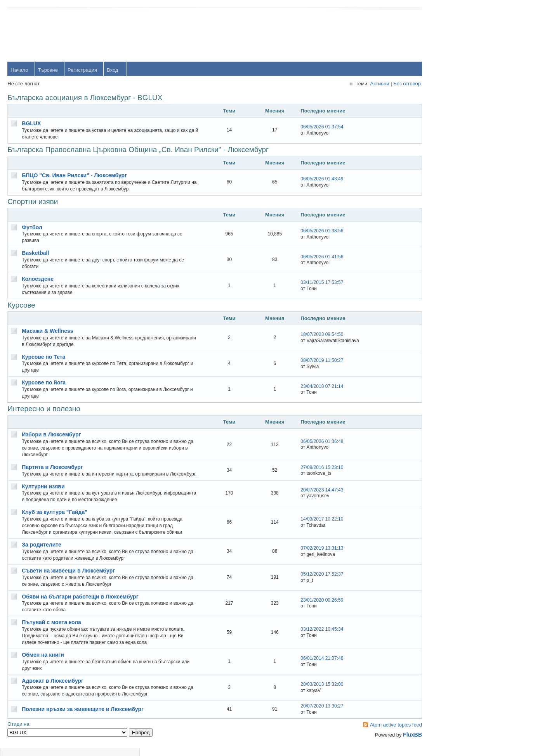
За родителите (42, 552)
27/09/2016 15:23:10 (315, 471)
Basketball (36, 253)
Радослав (466, 263)
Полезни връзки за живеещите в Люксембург (83, 716)
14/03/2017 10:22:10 (315, 526)
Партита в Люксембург (53, 467)
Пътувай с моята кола (52, 629)
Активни (369, 84)
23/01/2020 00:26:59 (315, 607)
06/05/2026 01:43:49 (315, 179)
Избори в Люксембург (52, 435)
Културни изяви (43, 493)
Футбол (32, 227)
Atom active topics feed (385, 732)
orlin (459, 162)
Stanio (462, 364)
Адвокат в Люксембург (53, 687)
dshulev (463, 238)
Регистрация (83, 70)
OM (459, 288)
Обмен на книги (43, 662)
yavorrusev (467, 188)
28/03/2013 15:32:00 (315, 691)
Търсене (48, 70)
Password (466, 55)
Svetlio (462, 339)
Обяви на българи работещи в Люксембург (80, 603)
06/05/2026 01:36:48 (315, 442)
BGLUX (32, 124)
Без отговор (397, 84)
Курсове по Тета (44, 357)
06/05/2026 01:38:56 (315, 231)
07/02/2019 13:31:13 (315, 555)
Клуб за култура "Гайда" (55, 519)
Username (466, 35)
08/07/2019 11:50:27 (315, 361)
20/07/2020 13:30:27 (315, 713)
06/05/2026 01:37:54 (315, 127)
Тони (460, 213)
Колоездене (38, 279)
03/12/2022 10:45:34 (315, 636)
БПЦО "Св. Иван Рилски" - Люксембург (75, 176)
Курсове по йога (44, 383)
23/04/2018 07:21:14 (315, 386)
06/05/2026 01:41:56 (315, 257)
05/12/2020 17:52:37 (315, 581)
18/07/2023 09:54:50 (315, 335)
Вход (113, 70)
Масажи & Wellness (48, 331)
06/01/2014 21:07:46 (315, 665)
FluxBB (402, 742)
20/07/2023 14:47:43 (315, 497)
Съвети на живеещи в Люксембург (69, 578)
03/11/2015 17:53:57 (315, 283)
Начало (20, 70)
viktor (461, 314)
